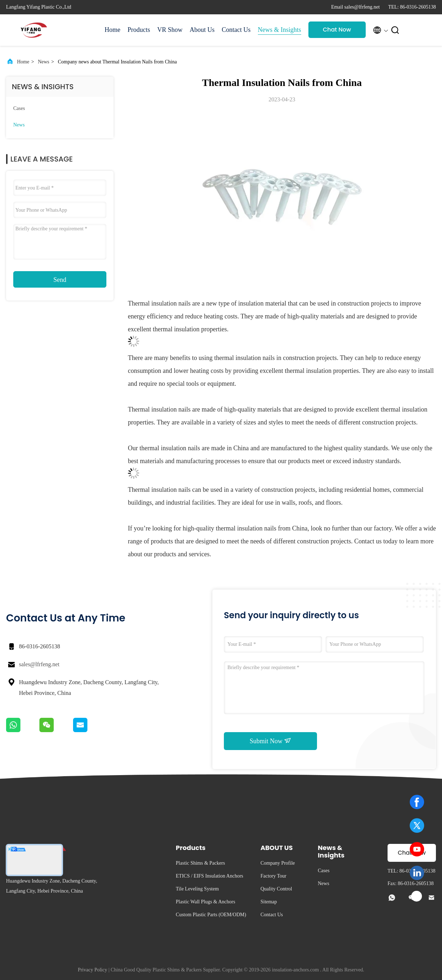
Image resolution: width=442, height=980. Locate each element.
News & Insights (280, 30)
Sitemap (269, 902)
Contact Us (236, 30)
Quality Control (276, 889)
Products (139, 30)
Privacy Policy (92, 970)
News (44, 62)
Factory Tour (273, 876)
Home (112, 30)
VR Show (170, 30)
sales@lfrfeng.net (39, 664)
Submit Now (270, 741)
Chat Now (337, 30)
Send (60, 280)
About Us (202, 30)
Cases (19, 108)
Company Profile (278, 863)
